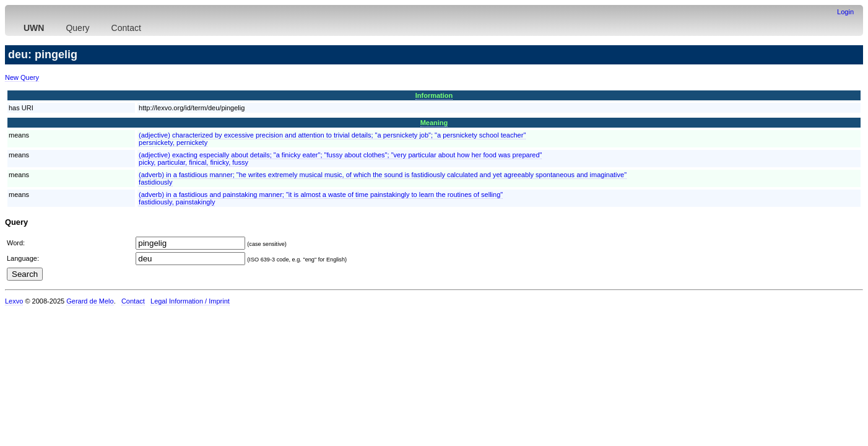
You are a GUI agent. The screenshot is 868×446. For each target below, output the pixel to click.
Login (845, 12)
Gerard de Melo (90, 301)
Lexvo (14, 301)
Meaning (434, 123)
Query (77, 28)
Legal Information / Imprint (190, 301)
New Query (22, 77)
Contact (126, 28)
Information (434, 95)
